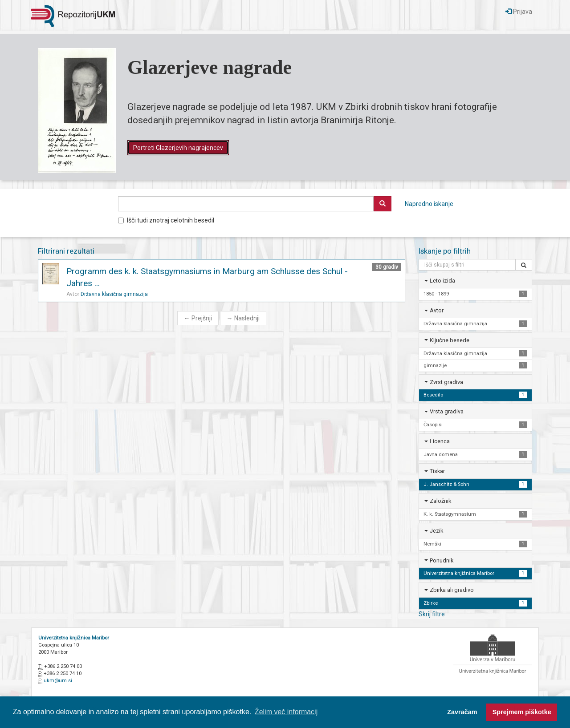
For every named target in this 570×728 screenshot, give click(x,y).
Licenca (440, 441)
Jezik (436, 531)
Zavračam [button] (462, 712)
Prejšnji (198, 318)
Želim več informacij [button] (286, 712)
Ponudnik (442, 560)
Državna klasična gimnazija (114, 294)
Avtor (437, 310)
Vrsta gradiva (447, 411)
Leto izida (442, 281)
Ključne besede (450, 340)
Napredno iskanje (429, 204)
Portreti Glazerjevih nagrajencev (178, 148)
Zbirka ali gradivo (452, 590)
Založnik (440, 501)
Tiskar (437, 471)
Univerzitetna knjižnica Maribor (74, 638)
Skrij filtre (432, 614)
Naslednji (243, 318)
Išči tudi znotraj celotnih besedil (166, 220)
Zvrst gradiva (446, 382)
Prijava (519, 12)
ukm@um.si (58, 681)
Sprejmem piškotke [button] (522, 712)
